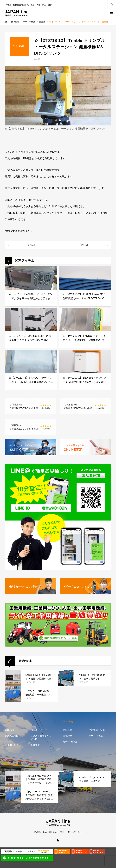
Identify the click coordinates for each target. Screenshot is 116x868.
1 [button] (56, 120)
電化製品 (68, 736)
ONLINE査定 (11, 745)
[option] (58, 96)
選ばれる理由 (12, 736)
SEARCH (112, 4)
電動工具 (68, 730)
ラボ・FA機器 (96, 736)
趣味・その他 (70, 742)
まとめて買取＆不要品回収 (41, 737)
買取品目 (9, 730)
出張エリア (36, 730)
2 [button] (60, 120)
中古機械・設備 (97, 730)
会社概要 (35, 745)
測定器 (37, 59)
